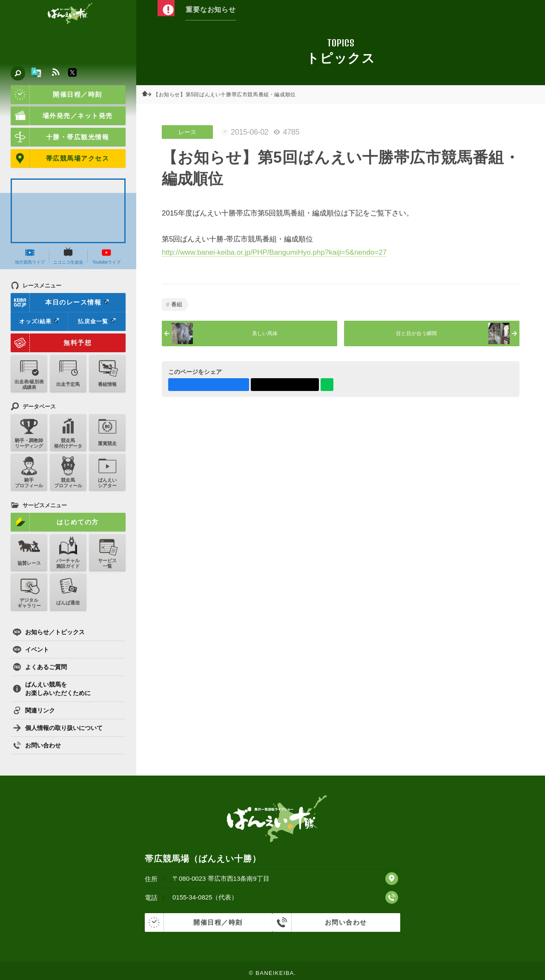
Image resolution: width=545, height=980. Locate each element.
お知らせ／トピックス (49, 632)
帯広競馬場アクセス (60, 158)
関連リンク (34, 710)
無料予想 (51, 343)
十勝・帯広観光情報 (60, 137)
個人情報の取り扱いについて (58, 728)
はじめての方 (55, 522)
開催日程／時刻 (56, 95)
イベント (31, 650)
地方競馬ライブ (30, 256)
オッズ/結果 (39, 321)
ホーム (149, 95)
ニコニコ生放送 (68, 256)
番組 (177, 304)
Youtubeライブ (106, 256)
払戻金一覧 (97, 321)
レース (187, 132)
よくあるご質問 (40, 667)
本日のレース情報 (60, 302)
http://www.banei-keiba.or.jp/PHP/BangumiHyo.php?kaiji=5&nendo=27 (274, 252)
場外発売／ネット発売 (62, 116)
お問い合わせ (37, 745)
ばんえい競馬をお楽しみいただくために (52, 689)
